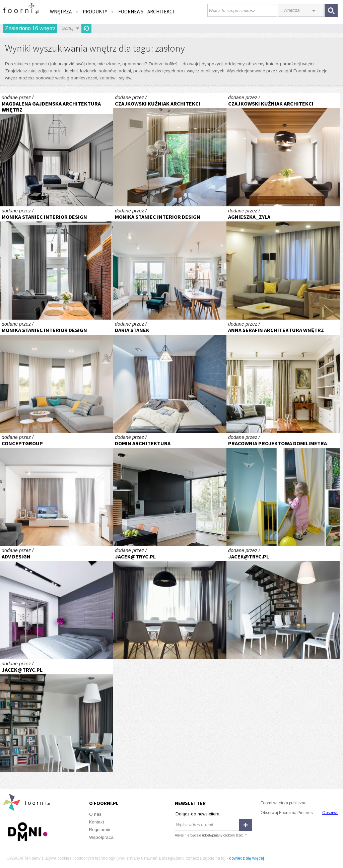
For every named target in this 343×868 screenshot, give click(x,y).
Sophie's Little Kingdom (283, 489)
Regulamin (100, 830)
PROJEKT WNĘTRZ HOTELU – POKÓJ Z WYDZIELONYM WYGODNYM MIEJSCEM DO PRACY (57, 150)
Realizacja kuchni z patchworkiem (57, 263)
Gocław (283, 603)
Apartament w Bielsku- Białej (170, 376)
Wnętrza (64, 12)
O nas (95, 814)
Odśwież (86, 28)
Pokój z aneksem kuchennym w (283, 263)
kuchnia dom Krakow (170, 489)
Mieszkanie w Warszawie (170, 603)
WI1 (283, 150)
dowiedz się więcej (247, 858)
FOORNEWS (131, 12)
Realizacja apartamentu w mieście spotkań (170, 263)
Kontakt (96, 822)
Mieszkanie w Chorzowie (57, 489)
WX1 (170, 150)
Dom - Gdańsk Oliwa (283, 376)
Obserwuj (331, 813)
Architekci (161, 12)
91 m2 (57, 603)
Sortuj (68, 28)
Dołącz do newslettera (197, 814)
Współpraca (101, 837)
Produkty (98, 12)
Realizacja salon (57, 376)
